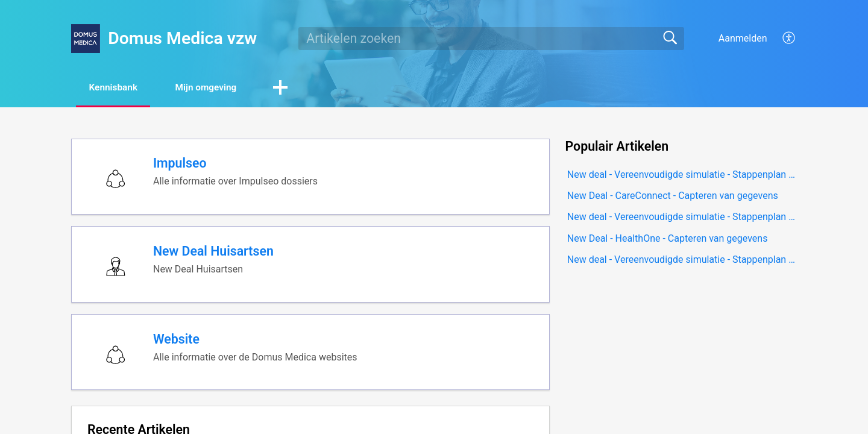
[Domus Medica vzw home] (86, 39)
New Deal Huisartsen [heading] (215, 255)
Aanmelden (743, 38)
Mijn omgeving (217, 88)
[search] (491, 39)
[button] (789, 39)
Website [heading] (178, 345)
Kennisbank (118, 88)
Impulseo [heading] (181, 165)
